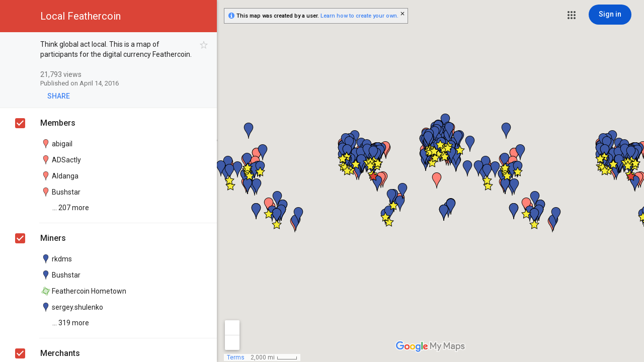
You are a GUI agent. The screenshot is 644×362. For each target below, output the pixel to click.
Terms (236, 357)
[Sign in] (610, 15)
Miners (53, 238)
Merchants (60, 353)
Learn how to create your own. (359, 16)
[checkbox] (204, 45)
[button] (572, 15)
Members (58, 123)
